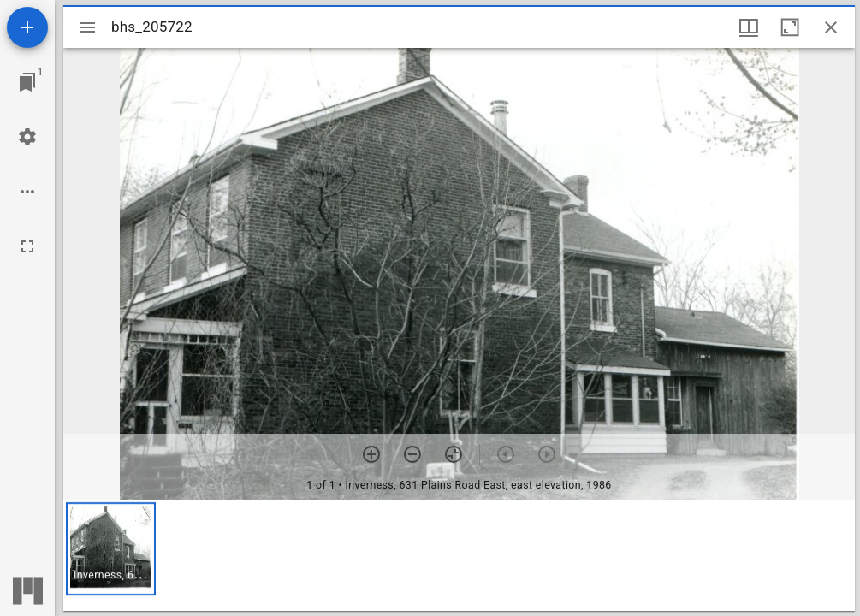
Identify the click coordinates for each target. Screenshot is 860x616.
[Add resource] (27, 27)
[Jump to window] (27, 82)
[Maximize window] (790, 27)
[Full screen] (27, 246)
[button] (111, 549)
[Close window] (831, 27)
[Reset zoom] (454, 454)
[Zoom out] (412, 454)
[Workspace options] (27, 192)
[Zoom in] (371, 454)
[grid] (459, 555)
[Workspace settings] (27, 137)
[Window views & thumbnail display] (749, 27)
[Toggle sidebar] (87, 27)
